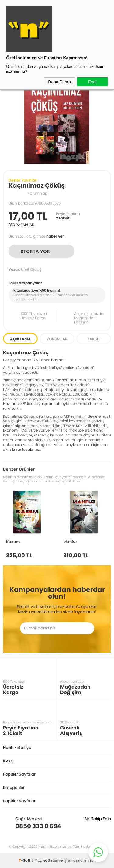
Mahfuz (70, 542)
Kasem (13, 542)
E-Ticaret (39, 860)
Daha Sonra (59, 82)
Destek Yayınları (23, 180)
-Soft (25, 860)
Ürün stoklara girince (36, 236)
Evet (92, 82)
